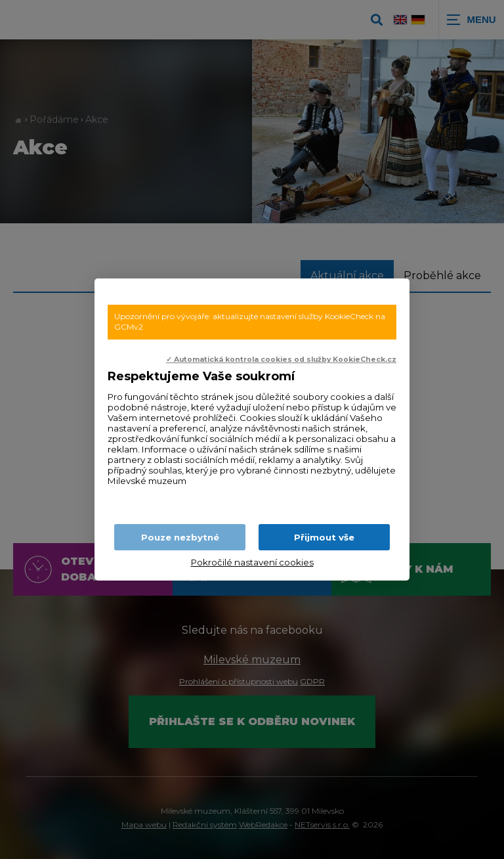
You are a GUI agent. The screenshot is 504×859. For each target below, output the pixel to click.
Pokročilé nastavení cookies (252, 562)
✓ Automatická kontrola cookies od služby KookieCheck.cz (281, 360)
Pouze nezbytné (180, 537)
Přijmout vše (324, 537)
